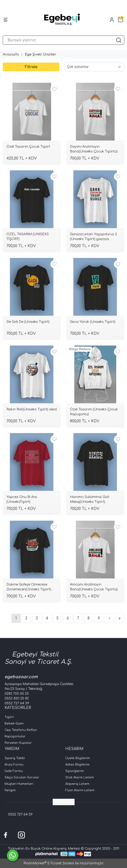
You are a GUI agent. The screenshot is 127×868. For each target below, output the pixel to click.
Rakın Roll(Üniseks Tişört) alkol (32, 409)
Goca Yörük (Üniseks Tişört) (93, 322)
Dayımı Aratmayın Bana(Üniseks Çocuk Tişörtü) (94, 149)
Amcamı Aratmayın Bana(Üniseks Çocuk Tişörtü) (94, 587)
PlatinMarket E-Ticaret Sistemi (49, 863)
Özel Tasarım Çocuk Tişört (28, 147)
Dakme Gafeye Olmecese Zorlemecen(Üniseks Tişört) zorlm (29, 588)
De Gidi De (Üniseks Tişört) (28, 322)
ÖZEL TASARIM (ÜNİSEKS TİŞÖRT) (28, 237)
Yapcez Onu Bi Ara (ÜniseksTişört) (22, 499)
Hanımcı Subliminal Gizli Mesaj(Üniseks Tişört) (90, 499)
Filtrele (31, 67)
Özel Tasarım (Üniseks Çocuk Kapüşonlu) (94, 412)
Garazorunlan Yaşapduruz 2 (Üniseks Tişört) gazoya (93, 237)
